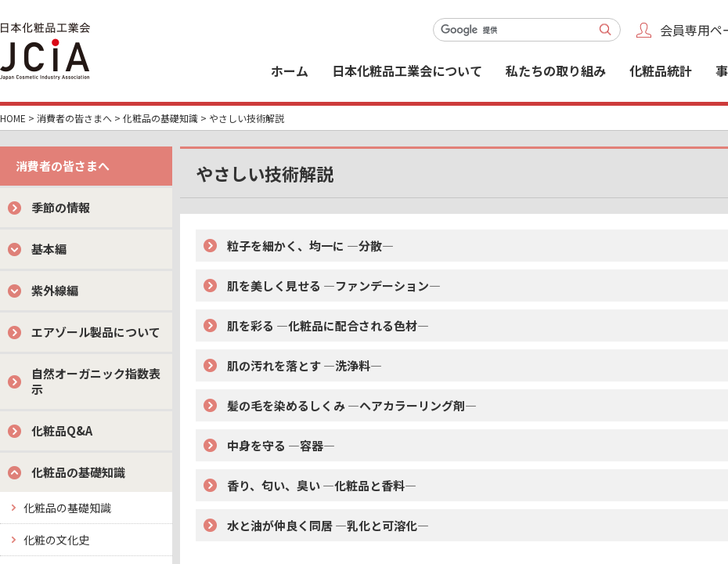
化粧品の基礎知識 (160, 118)
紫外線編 (55, 290)
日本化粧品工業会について (407, 70)
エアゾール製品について (96, 332)
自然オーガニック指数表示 (96, 381)
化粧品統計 (661, 70)
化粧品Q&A (62, 430)
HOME (13, 118)
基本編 (49, 249)
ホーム (290, 70)
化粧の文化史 (56, 540)
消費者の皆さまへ (74, 118)
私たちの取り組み (556, 70)
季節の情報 (61, 207)
